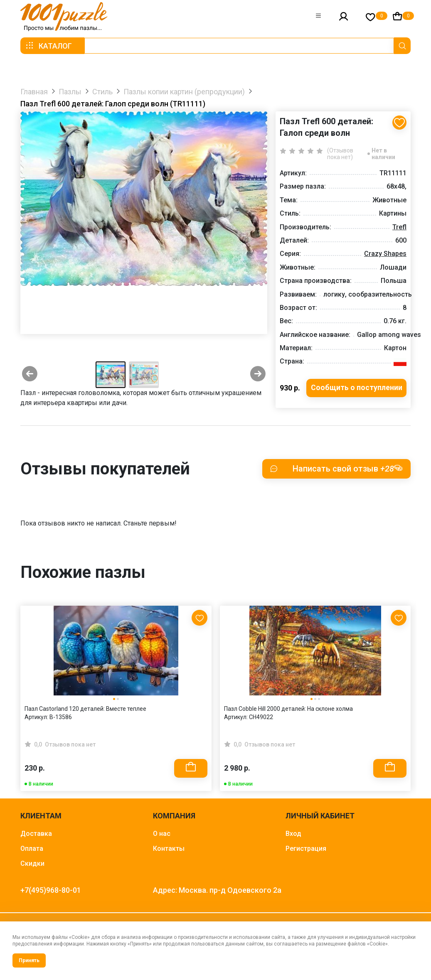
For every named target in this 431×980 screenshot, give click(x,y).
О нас (162, 834)
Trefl (399, 227)
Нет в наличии (383, 154)
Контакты (169, 849)
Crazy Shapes (385, 254)
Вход (293, 834)
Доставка (36, 834)
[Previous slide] (30, 375)
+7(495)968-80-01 (51, 890)
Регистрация (306, 849)
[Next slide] (258, 375)
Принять (29, 960)
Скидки (32, 864)
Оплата (32, 849)
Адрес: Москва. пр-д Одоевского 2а (217, 890)
